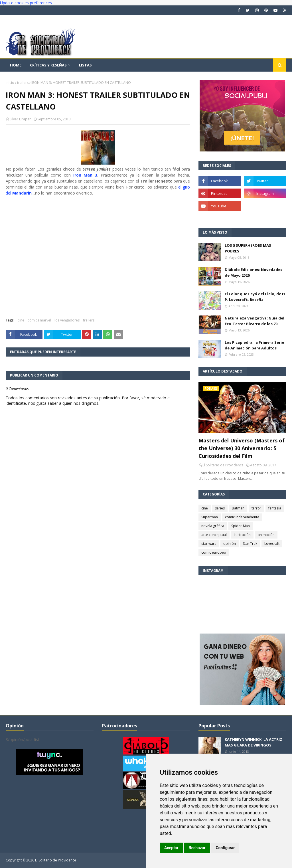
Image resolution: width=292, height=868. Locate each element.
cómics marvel (39, 320)
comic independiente (242, 517)
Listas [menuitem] (85, 65)
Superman (210, 517)
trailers (23, 83)
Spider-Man (241, 526)
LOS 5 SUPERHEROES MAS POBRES (248, 248)
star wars (209, 544)
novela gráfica (213, 526)
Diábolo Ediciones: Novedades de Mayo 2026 (254, 272)
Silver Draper (20, 119)
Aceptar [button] (171, 848)
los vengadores (67, 320)
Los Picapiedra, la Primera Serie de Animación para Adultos (254, 345)
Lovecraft (272, 544)
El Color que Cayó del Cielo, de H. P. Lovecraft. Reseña (255, 297)
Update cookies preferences (26, 3)
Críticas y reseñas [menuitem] (48, 65)
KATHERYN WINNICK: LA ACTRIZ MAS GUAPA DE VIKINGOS (254, 742)
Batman (238, 508)
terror (256, 508)
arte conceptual (214, 535)
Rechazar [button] (197, 848)
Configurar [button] (225, 848)
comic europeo (214, 552)
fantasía (275, 508)
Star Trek (250, 544)
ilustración (242, 535)
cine (21, 320)
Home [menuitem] (16, 65)
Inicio (10, 83)
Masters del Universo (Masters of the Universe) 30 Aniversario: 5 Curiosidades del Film (242, 448)
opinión (230, 544)
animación (266, 535)
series (220, 508)
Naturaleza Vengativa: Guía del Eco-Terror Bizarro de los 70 (255, 321)
